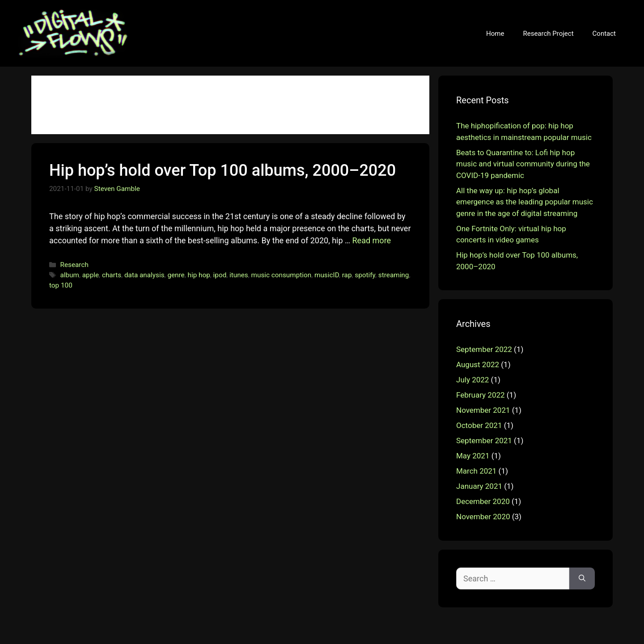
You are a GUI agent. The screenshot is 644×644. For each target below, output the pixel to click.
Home (495, 34)
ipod (220, 275)
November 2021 (483, 410)
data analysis (144, 275)
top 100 (61, 285)
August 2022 (478, 364)
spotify (365, 275)
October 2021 (479, 425)
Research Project (548, 34)
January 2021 (479, 486)
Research (74, 265)
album (69, 275)
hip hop (199, 275)
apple (91, 275)
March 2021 (476, 471)
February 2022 (481, 395)
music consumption (282, 275)
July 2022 (472, 380)
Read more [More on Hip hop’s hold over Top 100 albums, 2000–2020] (372, 240)
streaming (394, 275)
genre (176, 275)
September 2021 (484, 441)
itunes (239, 275)
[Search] (582, 578)
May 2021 (473, 456)
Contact (604, 34)
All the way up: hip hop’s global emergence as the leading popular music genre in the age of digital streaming (525, 202)
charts (112, 275)
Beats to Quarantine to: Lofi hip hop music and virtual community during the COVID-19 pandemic (523, 164)
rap (347, 275)
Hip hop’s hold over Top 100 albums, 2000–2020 (222, 170)
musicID (327, 275)
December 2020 (483, 501)
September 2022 (484, 349)
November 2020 (483, 517)
